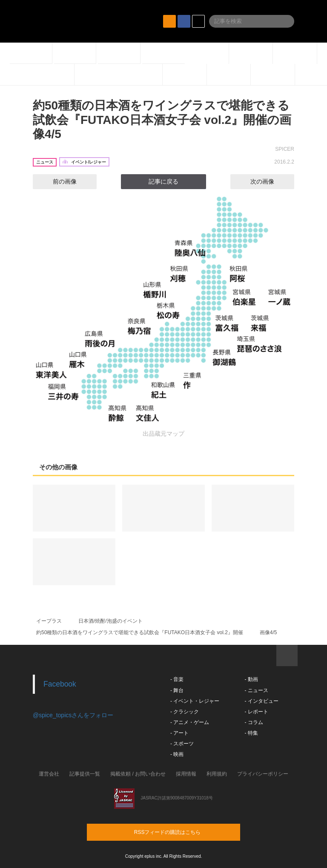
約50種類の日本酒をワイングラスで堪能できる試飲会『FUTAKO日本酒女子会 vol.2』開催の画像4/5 (162, 120)
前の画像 (57, 181)
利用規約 (217, 774)
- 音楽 (177, 679)
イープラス (49, 621)
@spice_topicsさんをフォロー (73, 715)
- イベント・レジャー (195, 701)
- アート (179, 733)
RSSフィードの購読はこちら (180, 832)
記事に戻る (163, 181)
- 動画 (251, 679)
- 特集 (251, 733)
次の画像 (270, 181)
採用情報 (186, 774)
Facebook (60, 684)
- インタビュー (261, 701)
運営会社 (49, 774)
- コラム (254, 722)
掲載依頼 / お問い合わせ (138, 774)
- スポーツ (182, 744)
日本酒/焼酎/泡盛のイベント (110, 621)
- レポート (256, 712)
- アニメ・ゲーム (190, 722)
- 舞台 (177, 690)
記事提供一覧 (85, 774)
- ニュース (256, 690)
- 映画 (177, 754)
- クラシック (185, 712)
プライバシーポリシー (263, 774)
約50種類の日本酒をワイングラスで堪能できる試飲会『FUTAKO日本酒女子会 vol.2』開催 (140, 632)
